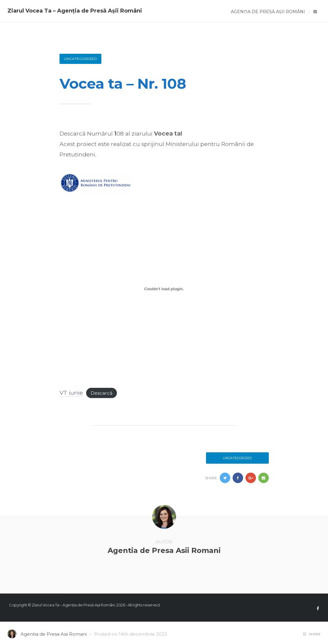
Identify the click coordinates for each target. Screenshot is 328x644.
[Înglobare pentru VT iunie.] (164, 289)
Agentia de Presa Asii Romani (164, 550)
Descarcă (102, 393)
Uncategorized (80, 59)
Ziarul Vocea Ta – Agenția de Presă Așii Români (75, 11)
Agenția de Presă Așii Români (268, 12)
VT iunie (71, 393)
